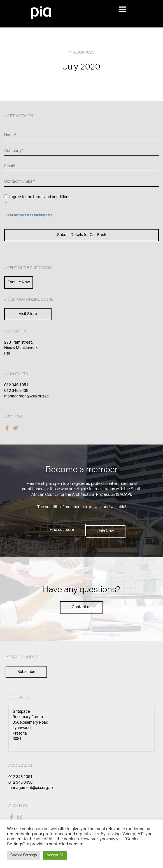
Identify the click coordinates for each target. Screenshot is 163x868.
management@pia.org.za (26, 396)
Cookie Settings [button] (24, 855)
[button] (122, 9)
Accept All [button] (55, 855)
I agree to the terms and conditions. (82, 201)
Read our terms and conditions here (29, 215)
